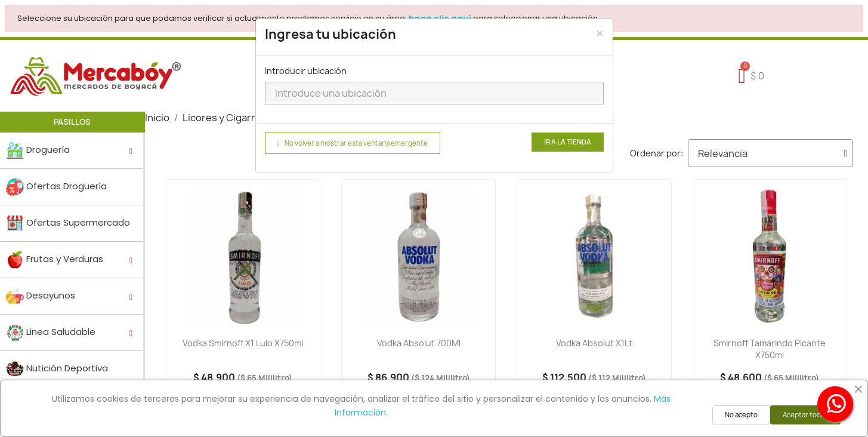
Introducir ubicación (306, 71)
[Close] (600, 33)
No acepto (741, 415)
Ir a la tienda (568, 142)
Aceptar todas (805, 415)
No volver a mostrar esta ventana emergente (353, 143)
